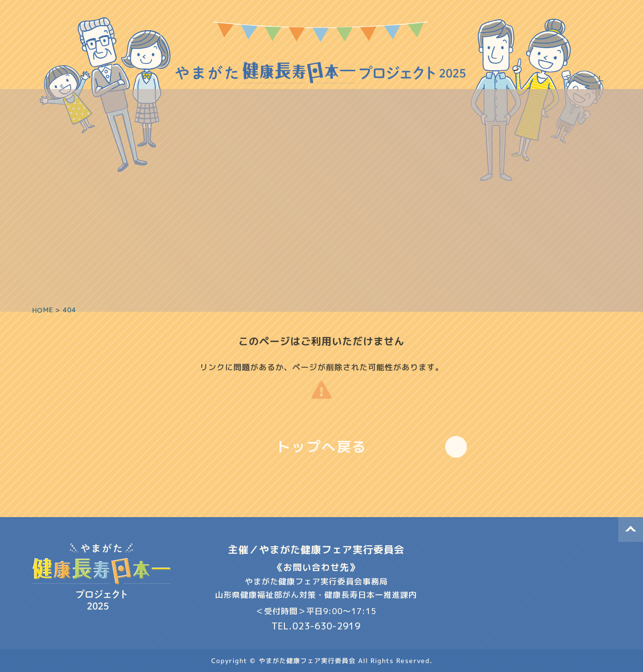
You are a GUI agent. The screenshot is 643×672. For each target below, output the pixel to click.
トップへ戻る (322, 447)
